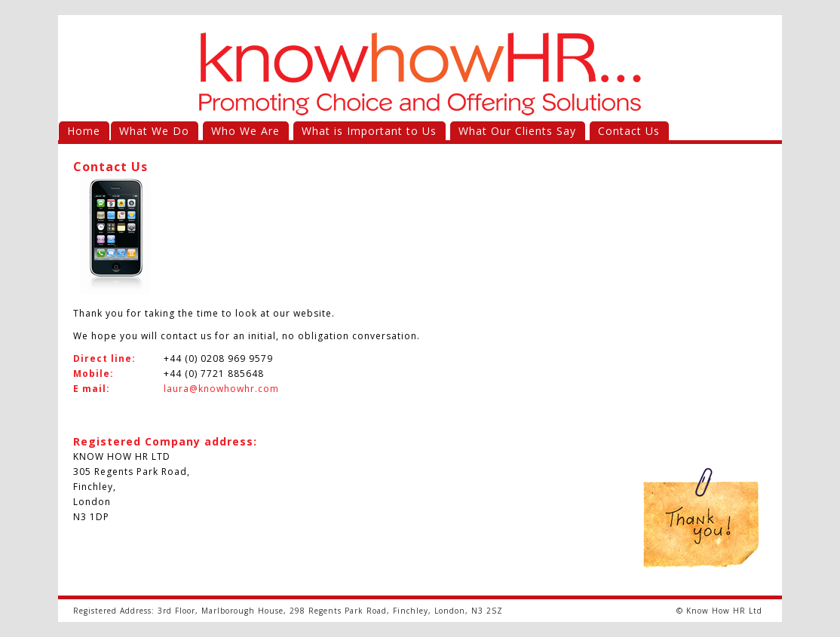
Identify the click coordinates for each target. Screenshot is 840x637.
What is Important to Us (369, 131)
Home (84, 131)
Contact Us (629, 131)
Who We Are (245, 131)
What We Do (154, 131)
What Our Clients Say (517, 131)
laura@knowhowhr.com (221, 389)
